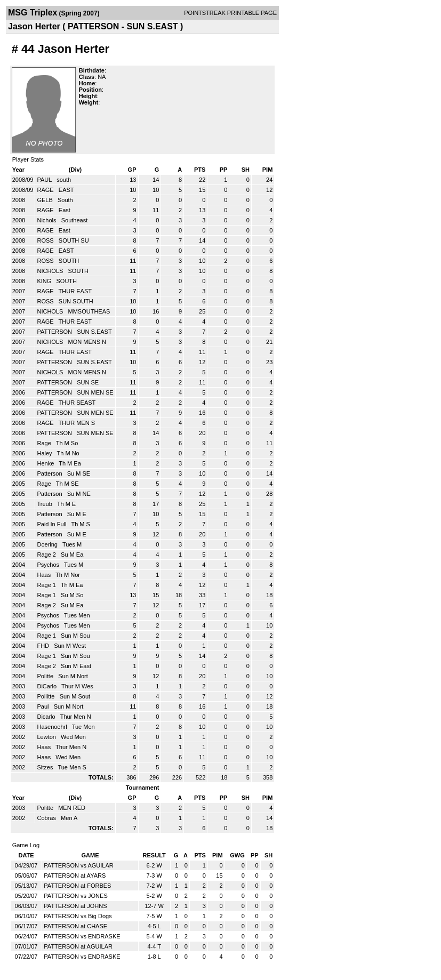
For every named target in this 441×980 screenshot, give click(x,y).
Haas (45, 575)
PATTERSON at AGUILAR (78, 946)
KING (45, 281)
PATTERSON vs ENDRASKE (82, 936)
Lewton (47, 737)
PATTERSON (55, 332)
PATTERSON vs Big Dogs (78, 916)
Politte (46, 676)
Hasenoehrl (53, 727)
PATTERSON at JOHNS (75, 906)
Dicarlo (47, 717)
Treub (45, 504)
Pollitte (46, 696)
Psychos (49, 565)
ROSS (46, 240)
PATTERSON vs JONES (75, 896)
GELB (45, 200)
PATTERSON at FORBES (77, 886)
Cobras (47, 818)
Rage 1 (47, 585)
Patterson (50, 473)
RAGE (46, 190)
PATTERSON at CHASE (75, 926)
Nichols (47, 220)
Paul (43, 706)
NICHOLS (51, 271)
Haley (45, 453)
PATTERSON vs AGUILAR (78, 865)
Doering (48, 544)
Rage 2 (47, 555)
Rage (45, 443)
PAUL (45, 180)
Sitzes (46, 767)
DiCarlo (47, 686)
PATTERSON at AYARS (75, 875)
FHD (44, 646)
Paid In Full (52, 524)
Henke (46, 463)
